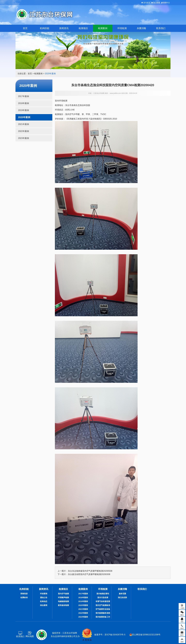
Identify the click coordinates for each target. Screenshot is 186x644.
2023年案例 (24, 138)
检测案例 (103, 28)
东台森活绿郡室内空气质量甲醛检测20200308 (89, 574)
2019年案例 (24, 110)
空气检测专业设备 (103, 609)
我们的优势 (122, 597)
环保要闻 (44, 594)
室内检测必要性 (103, 594)
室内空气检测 (63, 594)
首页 (25, 28)
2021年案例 (24, 124)
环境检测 (122, 28)
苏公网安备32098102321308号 (145, 635)
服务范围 (122, 594)
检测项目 (83, 28)
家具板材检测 (63, 605)
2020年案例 (50, 74)
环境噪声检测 (63, 597)
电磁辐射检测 (63, 601)
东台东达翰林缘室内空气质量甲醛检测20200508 (90, 571)
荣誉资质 (24, 594)
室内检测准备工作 (103, 617)
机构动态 (44, 601)
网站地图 (30, 636)
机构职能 (45, 28)
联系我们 (161, 28)
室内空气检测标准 (103, 605)
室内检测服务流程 (103, 613)
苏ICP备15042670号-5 (115, 635)
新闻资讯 (64, 28)
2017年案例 (24, 96)
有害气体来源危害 (103, 601)
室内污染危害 (103, 597)
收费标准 (24, 597)
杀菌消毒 (141, 28)
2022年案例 (24, 131)
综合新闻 (44, 605)
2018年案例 (24, 103)
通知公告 (44, 597)
